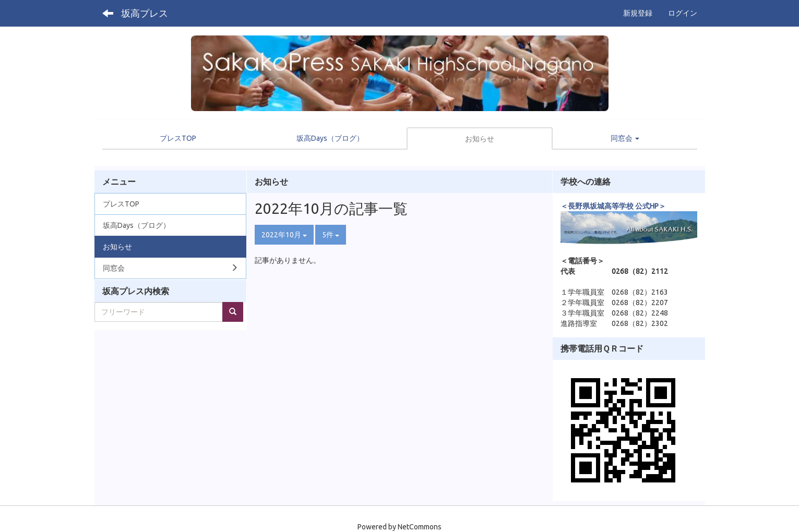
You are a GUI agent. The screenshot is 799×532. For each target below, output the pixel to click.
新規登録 (638, 13)
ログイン (683, 13)
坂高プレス (145, 13)
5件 (331, 235)
